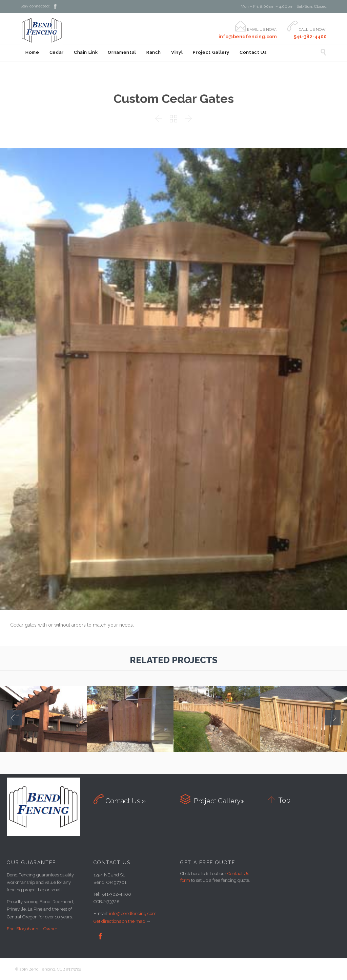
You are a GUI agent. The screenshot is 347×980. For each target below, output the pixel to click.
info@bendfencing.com (133, 913)
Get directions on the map (119, 921)
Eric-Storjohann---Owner (32, 929)
